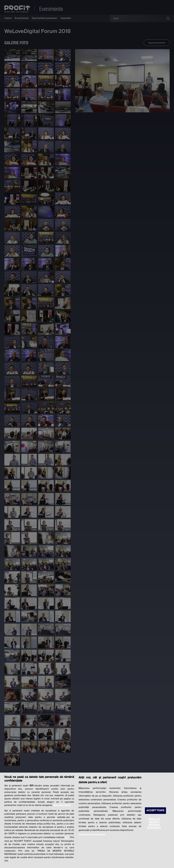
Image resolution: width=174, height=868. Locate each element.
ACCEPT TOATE (155, 811)
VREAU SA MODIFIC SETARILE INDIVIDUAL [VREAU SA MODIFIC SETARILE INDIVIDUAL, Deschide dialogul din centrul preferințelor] (154, 824)
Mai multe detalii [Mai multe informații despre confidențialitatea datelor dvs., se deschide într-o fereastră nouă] (62, 805)
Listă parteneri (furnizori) (92, 835)
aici (67, 837)
